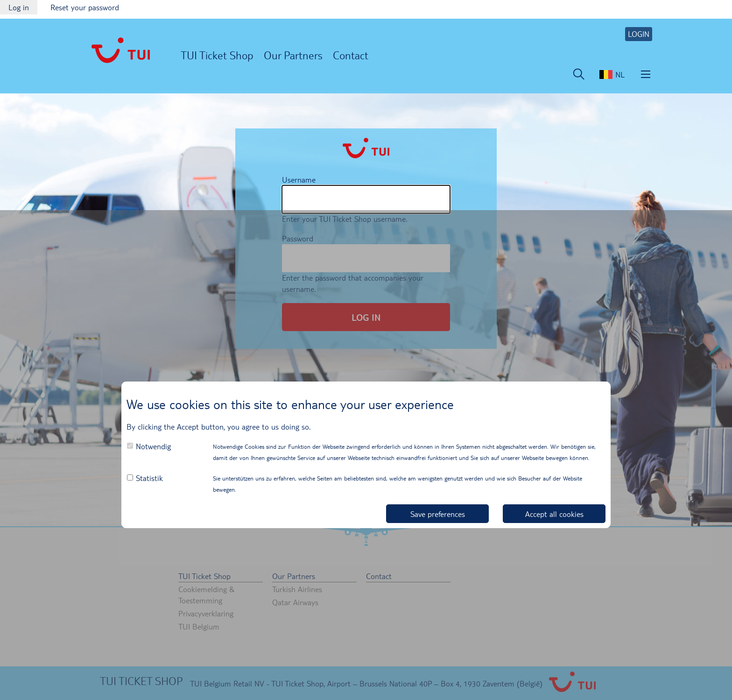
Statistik (149, 478)
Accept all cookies (554, 514)
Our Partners (293, 55)
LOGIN (639, 34)
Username (299, 180)
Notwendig (153, 446)
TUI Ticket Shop (217, 55)
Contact (351, 55)
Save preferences (438, 514)
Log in (23, 8)
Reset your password (85, 7)
